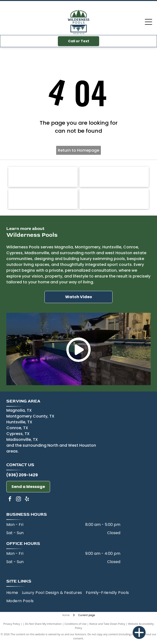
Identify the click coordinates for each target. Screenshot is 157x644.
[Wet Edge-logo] (114, 199)
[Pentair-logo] (114, 177)
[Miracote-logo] (43, 199)
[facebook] (10, 500)
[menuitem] (14, 593)
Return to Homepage (78, 150)
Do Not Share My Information (43, 624)
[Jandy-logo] (43, 177)
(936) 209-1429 (22, 475)
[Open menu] (148, 22)
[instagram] (18, 500)
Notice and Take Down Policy (107, 624)
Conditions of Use (75, 624)
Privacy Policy (12, 624)
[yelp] (27, 500)
